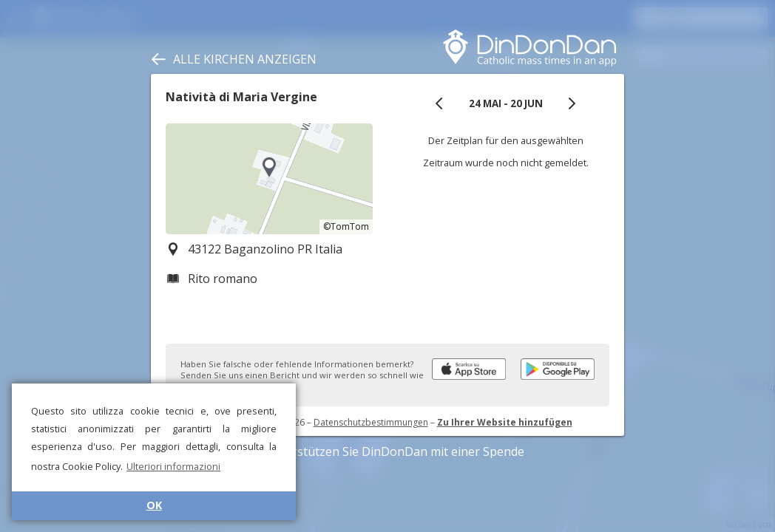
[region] (269, 179)
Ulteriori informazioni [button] (173, 466)
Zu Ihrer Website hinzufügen (505, 422)
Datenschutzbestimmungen (371, 422)
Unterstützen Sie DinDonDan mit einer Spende (388, 451)
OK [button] (154, 505)
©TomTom (346, 226)
